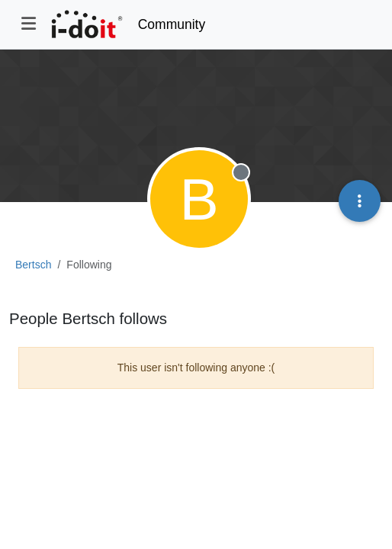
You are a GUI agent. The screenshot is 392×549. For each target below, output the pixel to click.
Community (172, 24)
